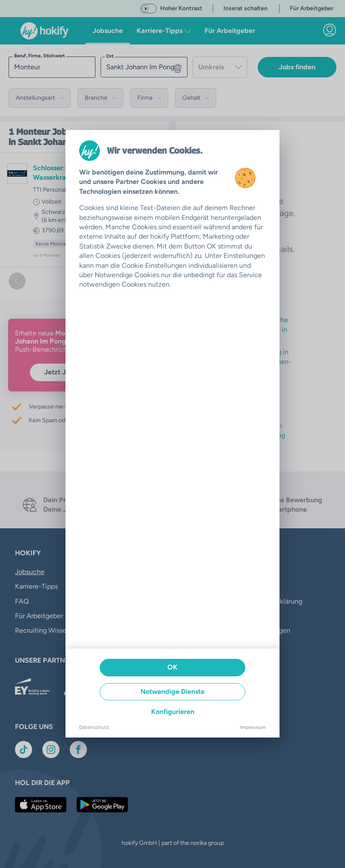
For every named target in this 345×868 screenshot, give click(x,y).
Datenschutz (94, 727)
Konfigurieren (173, 712)
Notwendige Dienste (172, 692)
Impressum (253, 727)
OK (172, 667)
